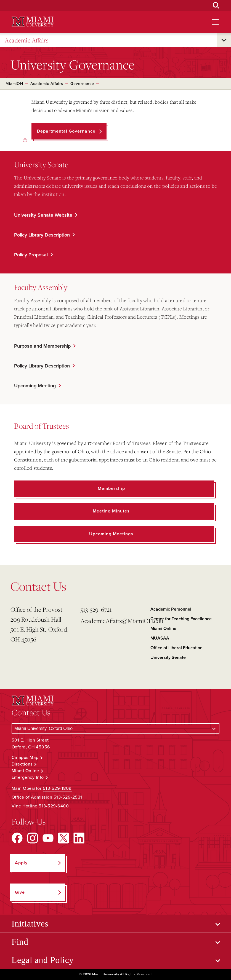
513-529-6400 (54, 806)
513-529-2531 (68, 797)
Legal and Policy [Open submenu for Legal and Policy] (43, 960)
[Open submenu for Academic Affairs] (224, 40)
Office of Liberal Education (176, 648)
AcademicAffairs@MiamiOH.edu (113, 621)
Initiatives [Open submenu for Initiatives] (30, 923)
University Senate (168, 657)
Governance (82, 84)
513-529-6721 (96, 609)
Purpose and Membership (42, 346)
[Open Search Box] (216, 6)
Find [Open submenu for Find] (20, 942)
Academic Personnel (171, 609)
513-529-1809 (57, 788)
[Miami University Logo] (33, 22)
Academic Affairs (27, 40)
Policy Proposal (31, 255)
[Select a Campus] (115, 728)
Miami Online (163, 629)
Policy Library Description (42, 235)
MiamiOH (14, 84)
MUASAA (160, 638)
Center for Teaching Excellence (181, 619)
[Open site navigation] (215, 22)
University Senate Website (43, 215)
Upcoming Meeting (35, 386)
